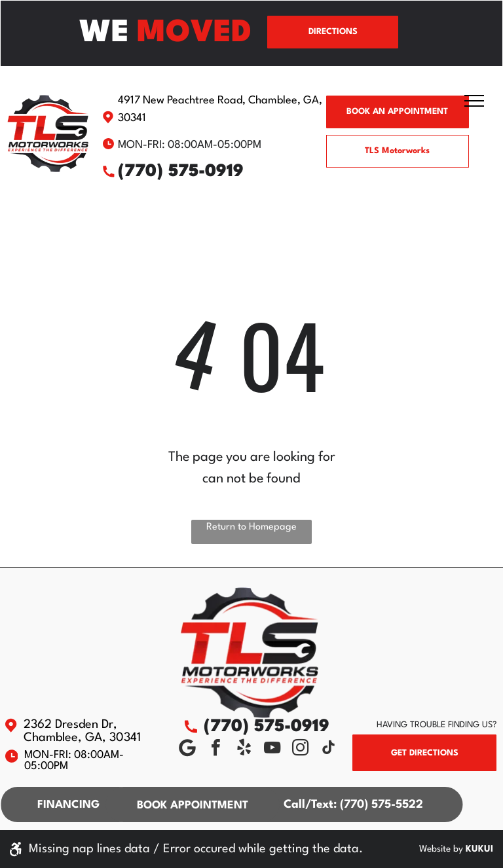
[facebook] (215, 749)
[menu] (474, 101)
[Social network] (187, 749)
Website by (441, 849)
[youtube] (272, 749)
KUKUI (479, 849)
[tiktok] (328, 749)
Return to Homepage (251, 527)
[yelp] (244, 749)
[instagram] (300, 749)
